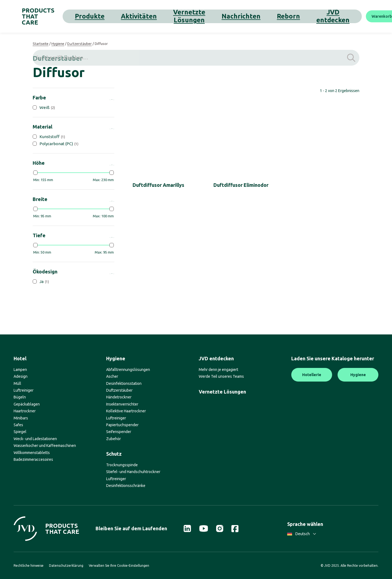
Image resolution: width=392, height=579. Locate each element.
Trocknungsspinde (122, 465)
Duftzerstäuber (79, 44)
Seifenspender (119, 432)
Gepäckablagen (27, 404)
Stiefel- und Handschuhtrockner (133, 472)
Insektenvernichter (122, 404)
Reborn (230, 16)
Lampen (20, 370)
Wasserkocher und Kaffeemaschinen (45, 446)
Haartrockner (25, 411)
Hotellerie (312, 375)
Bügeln (20, 397)
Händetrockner (119, 397)
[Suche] (372, 16)
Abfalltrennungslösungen (128, 370)
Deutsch (302, 534)
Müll (17, 383)
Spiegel (20, 432)
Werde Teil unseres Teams (221, 376)
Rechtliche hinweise (29, 566)
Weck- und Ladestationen (35, 439)
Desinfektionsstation (124, 383)
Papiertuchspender (122, 425)
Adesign (21, 376)
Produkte (104, 16)
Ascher (112, 376)
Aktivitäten (130, 16)
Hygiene (58, 44)
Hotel (20, 358)
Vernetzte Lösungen (167, 16)
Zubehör (114, 439)
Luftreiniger (24, 390)
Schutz (114, 454)
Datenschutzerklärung (66, 566)
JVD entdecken (258, 16)
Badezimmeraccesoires (33, 459)
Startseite (41, 44)
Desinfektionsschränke (126, 486)
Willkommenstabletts (32, 453)
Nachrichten (205, 16)
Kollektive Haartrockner (126, 411)
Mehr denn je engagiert (218, 370)
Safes (18, 425)
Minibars (21, 418)
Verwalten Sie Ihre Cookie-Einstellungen (119, 566)
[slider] (35, 173)
